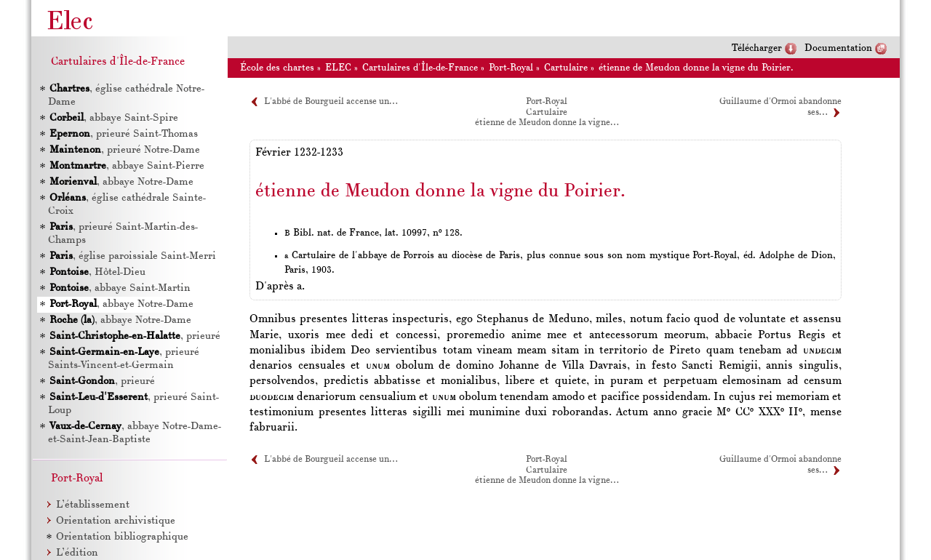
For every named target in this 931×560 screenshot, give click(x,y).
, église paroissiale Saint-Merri (133, 256)
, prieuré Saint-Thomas (124, 134)
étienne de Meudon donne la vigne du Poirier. (696, 68)
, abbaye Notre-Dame (121, 182)
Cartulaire (566, 68)
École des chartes (277, 68)
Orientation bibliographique (122, 537)
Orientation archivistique (116, 521)
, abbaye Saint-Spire (114, 118)
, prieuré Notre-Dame (125, 150)
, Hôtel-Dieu (97, 272)
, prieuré (135, 336)
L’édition (77, 553)
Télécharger (757, 48)
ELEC (338, 68)
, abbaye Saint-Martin (120, 288)
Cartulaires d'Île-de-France (420, 68)
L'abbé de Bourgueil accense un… (331, 102)
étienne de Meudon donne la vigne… (547, 123)
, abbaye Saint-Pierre (127, 166)
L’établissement (93, 505)
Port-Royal (511, 68)
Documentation (838, 48)
